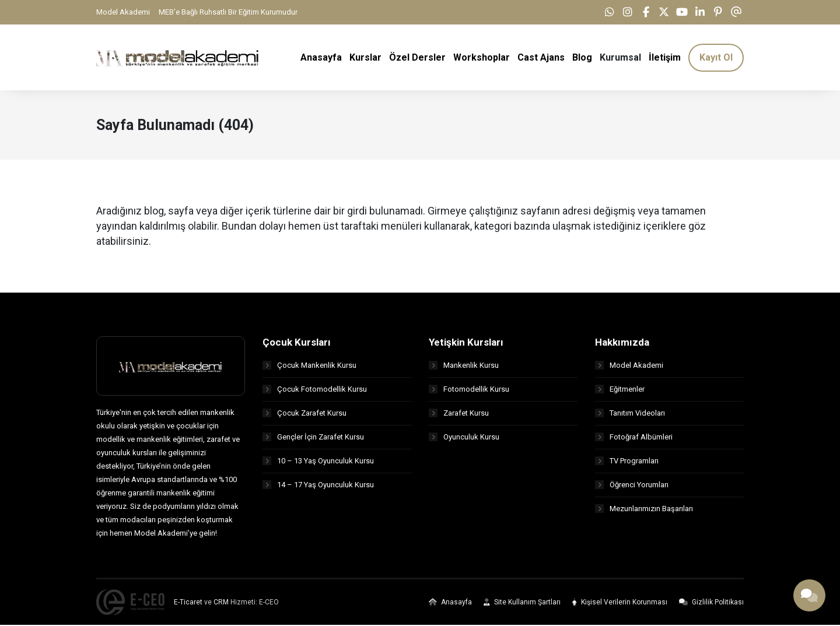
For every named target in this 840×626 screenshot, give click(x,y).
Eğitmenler (620, 390)
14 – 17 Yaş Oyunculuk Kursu (318, 485)
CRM (221, 603)
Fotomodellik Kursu (469, 390)
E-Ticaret (188, 603)
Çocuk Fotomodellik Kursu (315, 390)
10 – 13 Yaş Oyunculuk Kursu (318, 461)
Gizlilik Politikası (711, 603)
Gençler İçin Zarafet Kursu (313, 437)
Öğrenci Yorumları (632, 485)
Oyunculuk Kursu (464, 437)
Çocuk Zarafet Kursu (304, 414)
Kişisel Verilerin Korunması (620, 603)
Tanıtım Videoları (630, 414)
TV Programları (627, 461)
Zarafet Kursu (459, 414)
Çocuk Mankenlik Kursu (309, 366)
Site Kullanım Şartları (522, 603)
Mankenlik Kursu (464, 366)
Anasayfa (450, 603)
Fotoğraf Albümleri (634, 437)
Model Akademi (123, 12)
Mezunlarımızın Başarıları (644, 509)
